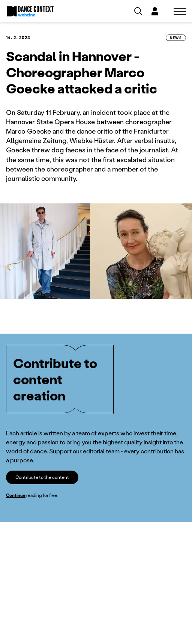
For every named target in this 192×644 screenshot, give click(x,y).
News (176, 38)
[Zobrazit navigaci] (180, 11)
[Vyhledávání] (138, 11)
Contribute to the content (42, 477)
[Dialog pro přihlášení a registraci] (155, 11)
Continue (16, 495)
